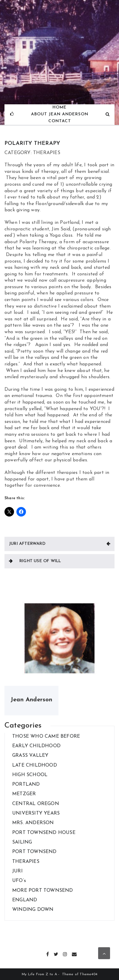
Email (74, 953)
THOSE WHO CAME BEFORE (46, 736)
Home (59, 107)
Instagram (65, 953)
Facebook (48, 953)
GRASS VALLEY (30, 756)
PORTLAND (26, 784)
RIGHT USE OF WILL (40, 561)
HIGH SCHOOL (30, 775)
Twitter (56, 953)
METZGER (24, 794)
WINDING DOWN (33, 910)
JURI (17, 871)
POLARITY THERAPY (32, 144)
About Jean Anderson (60, 114)
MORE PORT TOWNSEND (43, 891)
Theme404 (88, 974)
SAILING (22, 842)
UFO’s (19, 881)
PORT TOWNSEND (34, 852)
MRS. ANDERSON (33, 823)
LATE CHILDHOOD (35, 765)
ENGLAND (25, 900)
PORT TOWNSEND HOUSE (44, 833)
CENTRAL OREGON (36, 804)
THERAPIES (26, 862)
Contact (60, 121)
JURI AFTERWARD (27, 544)
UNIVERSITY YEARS (36, 813)
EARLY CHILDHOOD (36, 746)
